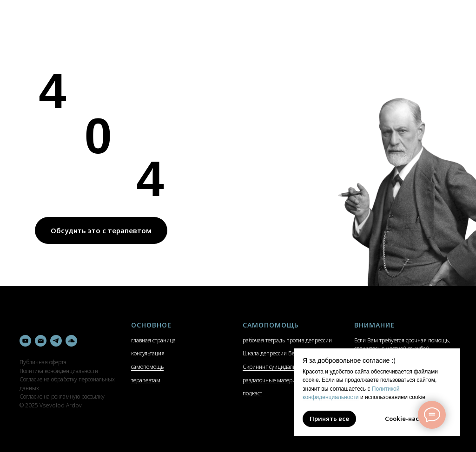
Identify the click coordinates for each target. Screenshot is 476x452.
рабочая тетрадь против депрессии (287, 340)
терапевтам (146, 380)
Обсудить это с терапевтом (101, 230)
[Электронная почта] (41, 341)
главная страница (153, 340)
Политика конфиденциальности (59, 371)
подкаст (252, 393)
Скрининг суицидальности (276, 367)
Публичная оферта (43, 362)
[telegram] (56, 341)
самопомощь (147, 367)
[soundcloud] (71, 341)
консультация (148, 353)
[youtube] (25, 341)
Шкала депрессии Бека (271, 353)
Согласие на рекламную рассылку (62, 396)
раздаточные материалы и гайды (285, 380)
